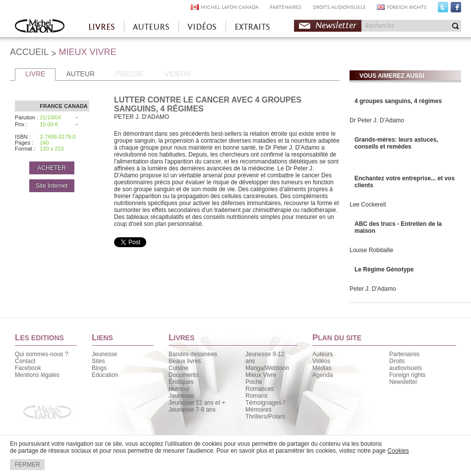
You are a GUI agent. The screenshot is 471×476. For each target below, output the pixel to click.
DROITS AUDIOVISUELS (339, 7)
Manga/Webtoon (267, 368)
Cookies (398, 451)
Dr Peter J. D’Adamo (377, 120)
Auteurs (323, 354)
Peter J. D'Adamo (373, 289)
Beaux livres (185, 361)
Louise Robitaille (371, 250)
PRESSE (130, 74)
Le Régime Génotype (384, 269)
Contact (25, 361)
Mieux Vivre (261, 375)
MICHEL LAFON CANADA (230, 7)
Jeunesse (104, 354)
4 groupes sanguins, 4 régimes (398, 101)
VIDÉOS (202, 27)
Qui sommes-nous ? (41, 354)
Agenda (323, 375)
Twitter (443, 9)
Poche (254, 382)
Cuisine (178, 368)
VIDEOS (178, 74)
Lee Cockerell (368, 205)
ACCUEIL (29, 52)
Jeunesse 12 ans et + (197, 403)
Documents (184, 375)
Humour (179, 389)
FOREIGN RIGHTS (407, 7)
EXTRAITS (252, 27)
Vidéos (321, 361)
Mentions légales (37, 375)
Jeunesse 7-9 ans (192, 410)
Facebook (456, 9)
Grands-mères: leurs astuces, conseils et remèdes (396, 143)
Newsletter (336, 26)
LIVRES (102, 27)
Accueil (40, 27)
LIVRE (35, 74)
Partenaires (404, 354)
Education (105, 375)
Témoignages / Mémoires (265, 406)
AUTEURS (151, 27)
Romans (257, 396)
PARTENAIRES (286, 7)
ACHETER (51, 168)
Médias (322, 368)
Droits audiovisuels (406, 365)
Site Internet (52, 186)
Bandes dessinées (193, 354)
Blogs (99, 368)
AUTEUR (80, 74)
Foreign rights (407, 375)
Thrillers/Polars (265, 417)
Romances (260, 389)
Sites (98, 361)
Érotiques (181, 382)
